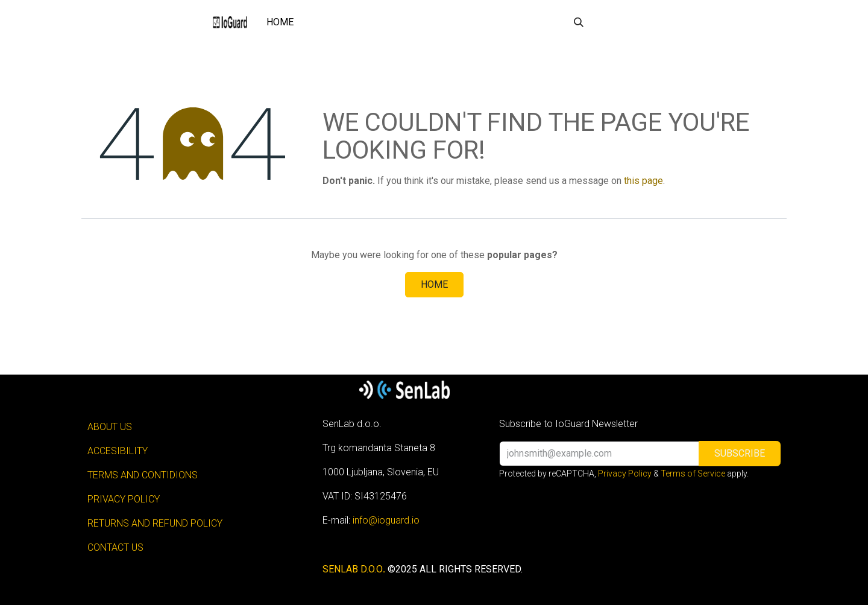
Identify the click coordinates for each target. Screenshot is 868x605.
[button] (579, 22)
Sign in (624, 22)
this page (643, 181)
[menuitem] (280, 22)
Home (434, 284)
